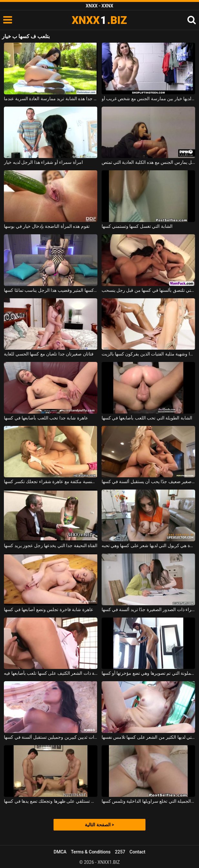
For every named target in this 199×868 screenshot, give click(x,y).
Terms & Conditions (91, 852)
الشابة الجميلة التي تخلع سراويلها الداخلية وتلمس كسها (148, 801)
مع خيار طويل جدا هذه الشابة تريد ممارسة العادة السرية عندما (51, 99)
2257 (120, 852)
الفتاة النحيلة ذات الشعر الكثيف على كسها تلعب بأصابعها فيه (51, 673)
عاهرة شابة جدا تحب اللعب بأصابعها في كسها (46, 418)
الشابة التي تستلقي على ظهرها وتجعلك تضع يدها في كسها (51, 801)
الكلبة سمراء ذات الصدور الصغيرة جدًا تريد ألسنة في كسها (148, 609)
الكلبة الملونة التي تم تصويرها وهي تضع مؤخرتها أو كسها (148, 673)
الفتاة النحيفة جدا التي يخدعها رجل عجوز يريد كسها (51, 545)
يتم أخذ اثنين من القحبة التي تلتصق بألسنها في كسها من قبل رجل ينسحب (148, 290)
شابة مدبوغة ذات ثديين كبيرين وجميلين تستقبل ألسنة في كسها (51, 737)
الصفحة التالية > (99, 825)
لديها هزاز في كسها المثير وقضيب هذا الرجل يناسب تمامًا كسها (51, 290)
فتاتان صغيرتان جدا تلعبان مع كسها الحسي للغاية (49, 354)
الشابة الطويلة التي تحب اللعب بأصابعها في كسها (147, 418)
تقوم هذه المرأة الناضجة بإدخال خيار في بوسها (47, 226)
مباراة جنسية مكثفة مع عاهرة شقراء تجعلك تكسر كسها (51, 482)
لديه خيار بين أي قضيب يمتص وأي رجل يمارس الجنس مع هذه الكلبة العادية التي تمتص (148, 162)
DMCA (60, 852)
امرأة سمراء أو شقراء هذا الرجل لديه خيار (43, 162)
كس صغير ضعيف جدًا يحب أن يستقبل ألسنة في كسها (148, 482)
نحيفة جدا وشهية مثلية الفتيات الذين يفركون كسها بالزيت (148, 354)
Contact (138, 852)
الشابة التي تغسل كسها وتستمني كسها (137, 226)
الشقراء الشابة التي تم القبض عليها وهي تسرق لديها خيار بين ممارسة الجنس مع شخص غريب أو (148, 99)
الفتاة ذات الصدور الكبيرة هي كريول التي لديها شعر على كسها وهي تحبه (148, 545)
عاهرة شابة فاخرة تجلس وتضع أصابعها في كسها (48, 609)
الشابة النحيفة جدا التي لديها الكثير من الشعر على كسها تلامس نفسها (148, 737)
